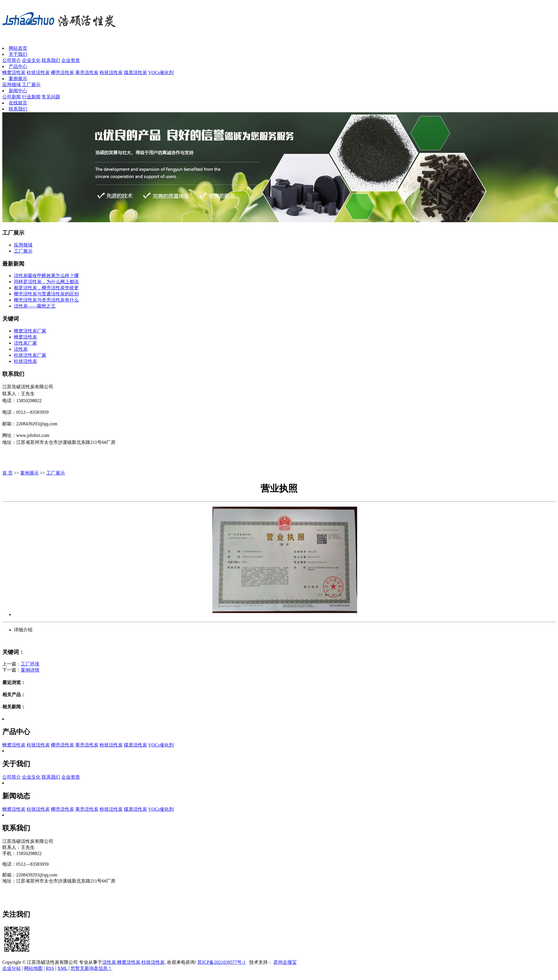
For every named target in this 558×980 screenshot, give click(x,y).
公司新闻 (12, 97)
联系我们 (51, 60)
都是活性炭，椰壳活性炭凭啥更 (46, 288)
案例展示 (18, 79)
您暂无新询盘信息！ (91, 968)
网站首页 (18, 48)
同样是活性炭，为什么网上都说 (46, 282)
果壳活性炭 (87, 72)
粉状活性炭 (111, 72)
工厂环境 (30, 664)
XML (62, 968)
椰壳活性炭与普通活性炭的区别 (46, 294)
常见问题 (51, 97)
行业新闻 (31, 97)
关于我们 (18, 54)
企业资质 (71, 60)
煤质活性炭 (135, 72)
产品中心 (18, 66)
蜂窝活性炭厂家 (30, 331)
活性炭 (21, 349)
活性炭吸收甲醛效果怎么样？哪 (46, 276)
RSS (50, 968)
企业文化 (31, 60)
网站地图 (33, 968)
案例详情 (30, 670)
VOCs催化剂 (161, 72)
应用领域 (12, 85)
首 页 (8, 473)
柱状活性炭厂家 (30, 355)
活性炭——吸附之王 (35, 306)
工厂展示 (31, 85)
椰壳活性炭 (63, 72)
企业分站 (12, 968)
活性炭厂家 (25, 343)
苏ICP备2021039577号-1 (221, 962)
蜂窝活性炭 (14, 72)
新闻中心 (18, 91)
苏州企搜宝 (285, 962)
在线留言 (18, 103)
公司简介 (12, 60)
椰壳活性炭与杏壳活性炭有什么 (46, 300)
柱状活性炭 (38, 72)
